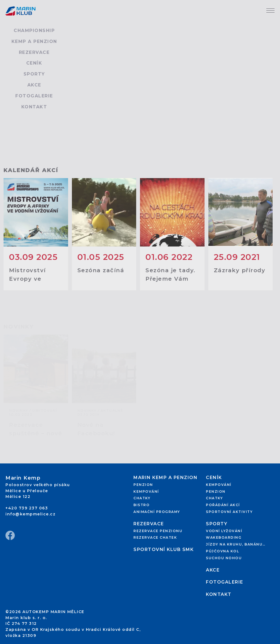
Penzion (143, 485)
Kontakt (34, 107)
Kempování (146, 491)
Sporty (34, 74)
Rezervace (34, 52)
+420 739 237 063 (27, 508)
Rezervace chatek (155, 537)
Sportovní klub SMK (164, 549)
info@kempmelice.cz (30, 514)
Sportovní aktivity (229, 512)
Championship (34, 31)
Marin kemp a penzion (165, 478)
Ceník (34, 63)
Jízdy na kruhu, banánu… (236, 544)
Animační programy (157, 512)
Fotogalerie (34, 96)
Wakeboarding (224, 537)
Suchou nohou (224, 558)
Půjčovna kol (222, 551)
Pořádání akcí (223, 505)
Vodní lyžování (224, 531)
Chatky (142, 498)
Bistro (142, 505)
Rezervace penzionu (158, 531)
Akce (34, 85)
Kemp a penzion (34, 41)
